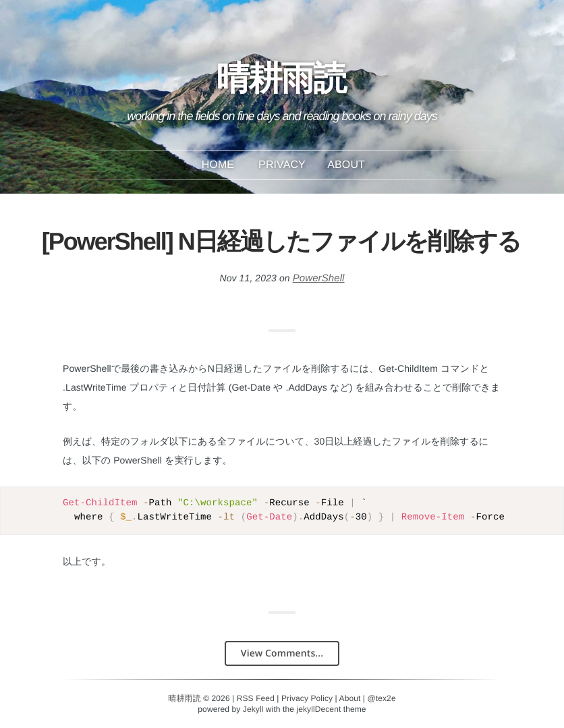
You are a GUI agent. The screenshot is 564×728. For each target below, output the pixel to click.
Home (218, 165)
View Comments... (282, 653)
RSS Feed (256, 698)
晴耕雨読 (281, 85)
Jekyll (253, 709)
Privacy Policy (307, 698)
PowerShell (319, 278)
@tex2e (382, 698)
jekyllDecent (318, 709)
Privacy (282, 165)
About (346, 165)
